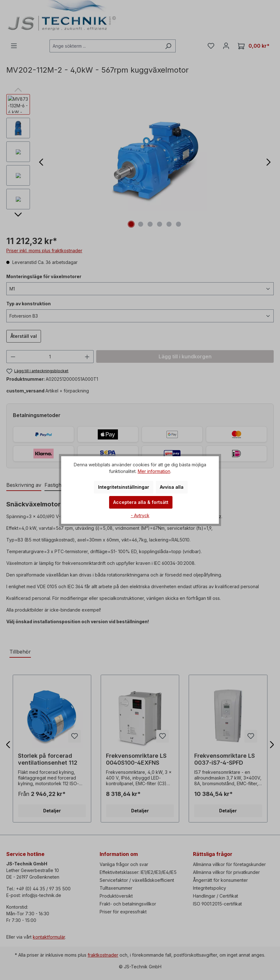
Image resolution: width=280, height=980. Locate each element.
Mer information (154, 471)
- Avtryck (140, 515)
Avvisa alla (172, 487)
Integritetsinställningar (124, 487)
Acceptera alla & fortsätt (141, 502)
